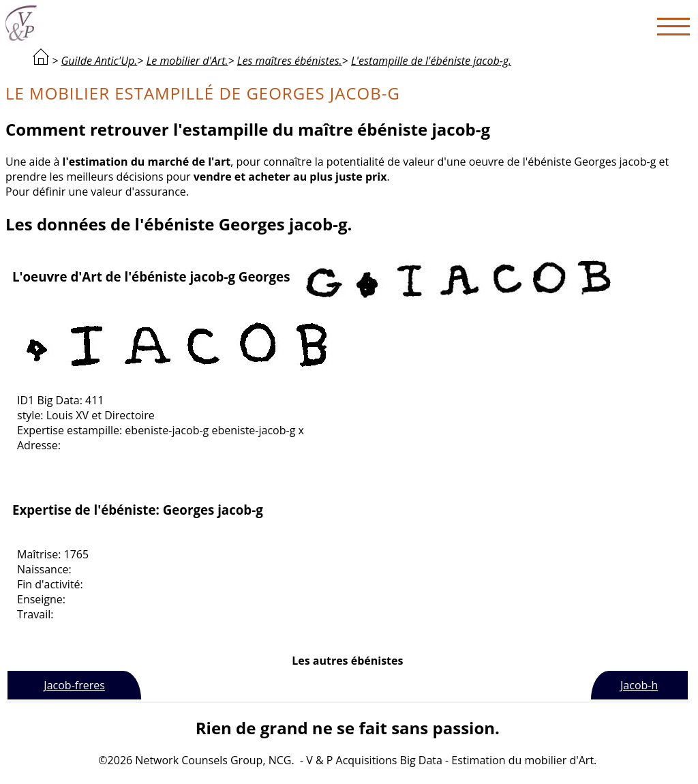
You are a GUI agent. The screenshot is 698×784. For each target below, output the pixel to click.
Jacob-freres (74, 685)
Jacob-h (639, 685)
